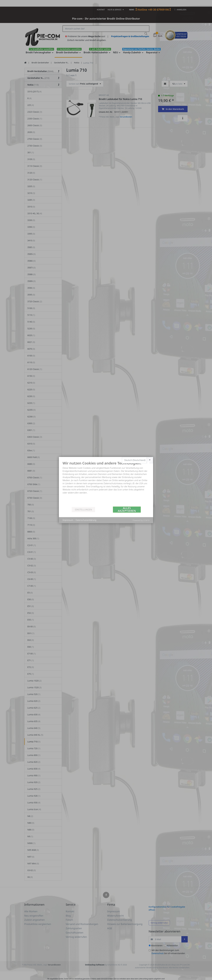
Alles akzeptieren (127, 510)
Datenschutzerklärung (86, 520)
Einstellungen (83, 510)
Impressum (68, 520)
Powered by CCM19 (141, 520)
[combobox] (138, 460)
